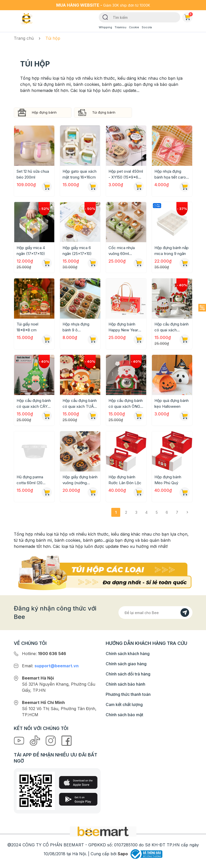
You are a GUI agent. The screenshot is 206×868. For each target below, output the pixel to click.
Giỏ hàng (188, 16)
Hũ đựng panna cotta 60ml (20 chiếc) (30, 480)
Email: (50, 666)
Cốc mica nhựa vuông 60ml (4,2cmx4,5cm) (122, 251)
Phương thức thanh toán (128, 694)
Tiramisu (120, 27)
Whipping (105, 27)
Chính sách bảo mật (124, 715)
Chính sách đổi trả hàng (128, 674)
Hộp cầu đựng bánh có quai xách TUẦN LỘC (80, 404)
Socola (147, 27)
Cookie (134, 27)
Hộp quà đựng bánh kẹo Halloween (172, 403)
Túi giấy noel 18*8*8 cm (27, 327)
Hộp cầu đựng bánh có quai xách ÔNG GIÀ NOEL (126, 404)
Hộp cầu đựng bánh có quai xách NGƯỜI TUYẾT (172, 327)
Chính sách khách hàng (128, 654)
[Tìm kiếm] (105, 17)
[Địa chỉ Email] (155, 613)
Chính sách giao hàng (126, 664)
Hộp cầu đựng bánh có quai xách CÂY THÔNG (34, 404)
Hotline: (44, 654)
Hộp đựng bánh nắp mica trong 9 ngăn (172, 251)
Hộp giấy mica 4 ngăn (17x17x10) (31, 251)
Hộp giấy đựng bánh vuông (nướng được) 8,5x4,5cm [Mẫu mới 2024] (80, 480)
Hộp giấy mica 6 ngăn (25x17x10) (77, 251)
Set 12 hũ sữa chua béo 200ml (33, 174)
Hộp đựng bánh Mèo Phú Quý (168, 480)
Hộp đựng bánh (44, 112)
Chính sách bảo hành (125, 684)
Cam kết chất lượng (124, 704)
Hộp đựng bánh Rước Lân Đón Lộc (125, 480)
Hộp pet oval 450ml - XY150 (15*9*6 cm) (126, 174)
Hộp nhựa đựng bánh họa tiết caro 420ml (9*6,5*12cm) (170, 174)
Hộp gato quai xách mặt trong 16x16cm (80, 174)
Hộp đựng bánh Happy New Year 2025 (123, 327)
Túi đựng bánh (104, 112)
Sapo (123, 854)
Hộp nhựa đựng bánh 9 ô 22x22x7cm (76, 327)
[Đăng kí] (185, 613)
